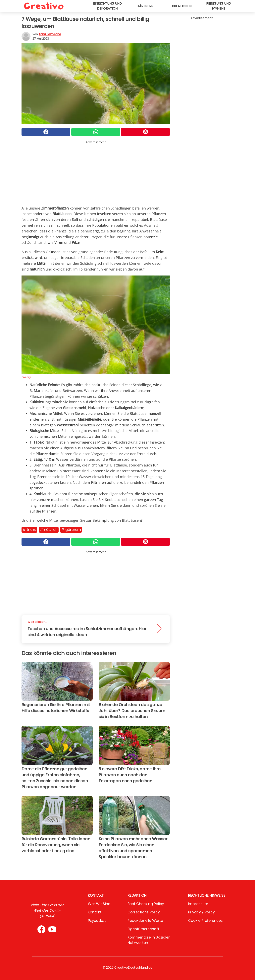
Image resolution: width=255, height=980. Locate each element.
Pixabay (26, 377)
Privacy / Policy (201, 912)
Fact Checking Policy (146, 904)
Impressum (198, 904)
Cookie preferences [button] (205, 920)
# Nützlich (49, 530)
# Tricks (29, 530)
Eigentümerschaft (143, 929)
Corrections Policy (144, 912)
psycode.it (97, 920)
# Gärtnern (71, 530)
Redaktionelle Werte (145, 920)
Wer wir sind (99, 904)
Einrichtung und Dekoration (107, 6)
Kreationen (182, 6)
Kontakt (95, 912)
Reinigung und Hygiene (219, 6)
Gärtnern (145, 6)
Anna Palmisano (50, 34)
